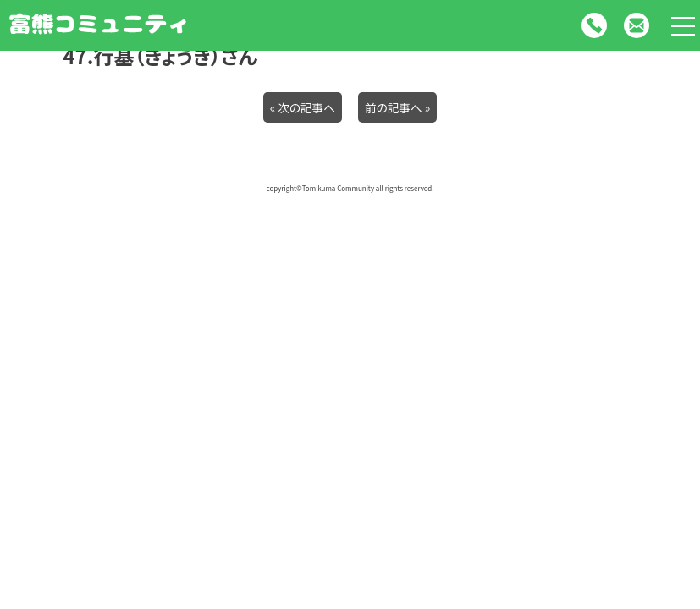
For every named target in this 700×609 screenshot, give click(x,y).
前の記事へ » (397, 107)
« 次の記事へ (303, 107)
